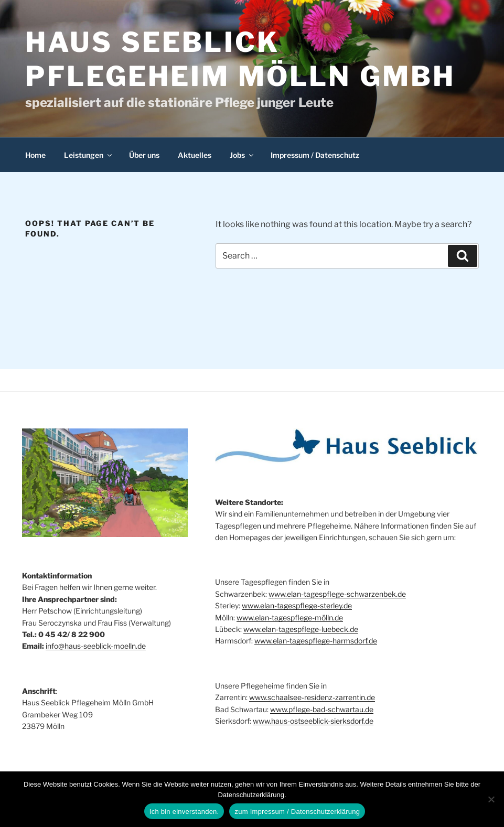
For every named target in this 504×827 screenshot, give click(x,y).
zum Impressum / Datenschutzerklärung (297, 812)
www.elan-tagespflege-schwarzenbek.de (337, 594)
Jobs (242, 155)
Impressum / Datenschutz (315, 155)
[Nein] (491, 799)
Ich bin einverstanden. (184, 812)
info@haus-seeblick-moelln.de (96, 646)
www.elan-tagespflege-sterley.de (297, 605)
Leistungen (89, 155)
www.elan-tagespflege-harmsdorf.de (316, 641)
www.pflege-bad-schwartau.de (322, 709)
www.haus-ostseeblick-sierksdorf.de (313, 721)
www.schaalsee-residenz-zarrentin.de (312, 697)
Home (35, 155)
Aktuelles (195, 155)
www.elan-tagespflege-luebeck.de (301, 629)
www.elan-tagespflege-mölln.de (290, 617)
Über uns (144, 155)
